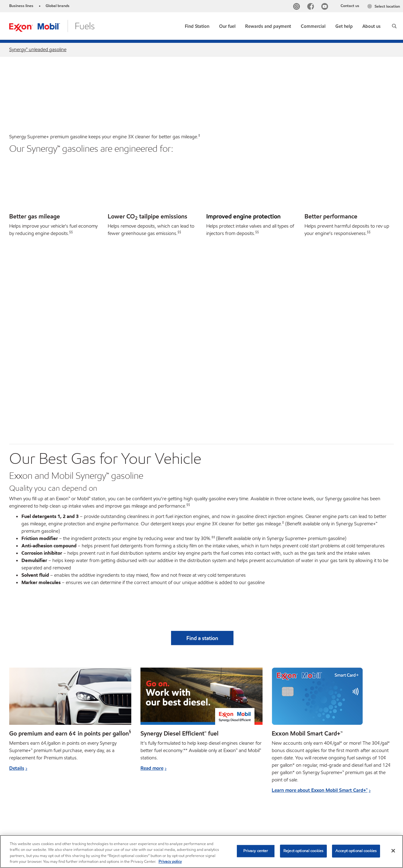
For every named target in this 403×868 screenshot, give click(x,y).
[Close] (393, 851)
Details (17, 579)
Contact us (350, 6)
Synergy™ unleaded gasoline (38, 49)
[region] (201, 851)
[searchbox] (330, 809)
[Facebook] (312, 7)
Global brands (58, 6)
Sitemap (18, 808)
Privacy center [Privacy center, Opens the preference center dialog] (256, 851)
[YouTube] (326, 7)
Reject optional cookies (303, 851)
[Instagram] (298, 7)
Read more (152, 579)
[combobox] (336, 809)
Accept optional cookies (356, 851)
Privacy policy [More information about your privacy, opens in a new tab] (170, 862)
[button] (394, 26)
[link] (197, 25)
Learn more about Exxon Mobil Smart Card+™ (320, 601)
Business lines (21, 6)
